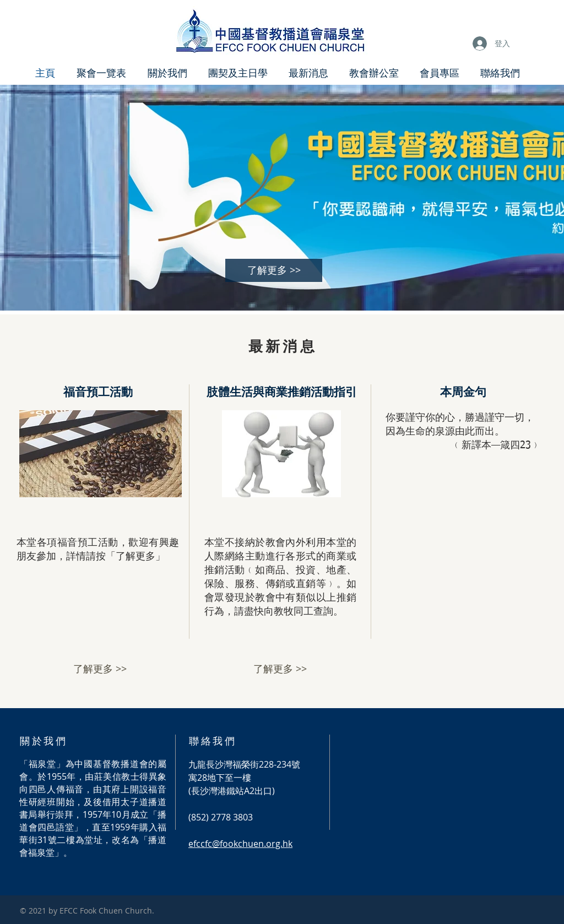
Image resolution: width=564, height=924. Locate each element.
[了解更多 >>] (274, 270)
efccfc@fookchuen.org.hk (240, 844)
